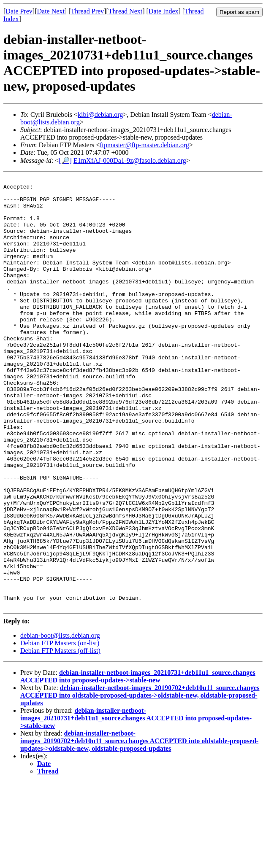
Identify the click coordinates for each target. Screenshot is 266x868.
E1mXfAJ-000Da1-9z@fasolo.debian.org (130, 160)
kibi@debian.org (100, 115)
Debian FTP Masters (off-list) (60, 737)
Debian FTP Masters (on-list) (60, 729)
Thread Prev (87, 11)
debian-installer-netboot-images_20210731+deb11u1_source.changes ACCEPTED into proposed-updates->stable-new (138, 762)
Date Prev (19, 11)
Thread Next (125, 11)
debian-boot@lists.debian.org (60, 721)
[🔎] (65, 160)
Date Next (51, 11)
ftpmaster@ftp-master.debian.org (144, 145)
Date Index (164, 11)
